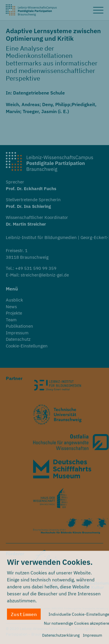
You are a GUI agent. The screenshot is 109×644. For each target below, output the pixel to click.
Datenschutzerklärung (61, 637)
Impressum (92, 637)
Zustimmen (24, 616)
